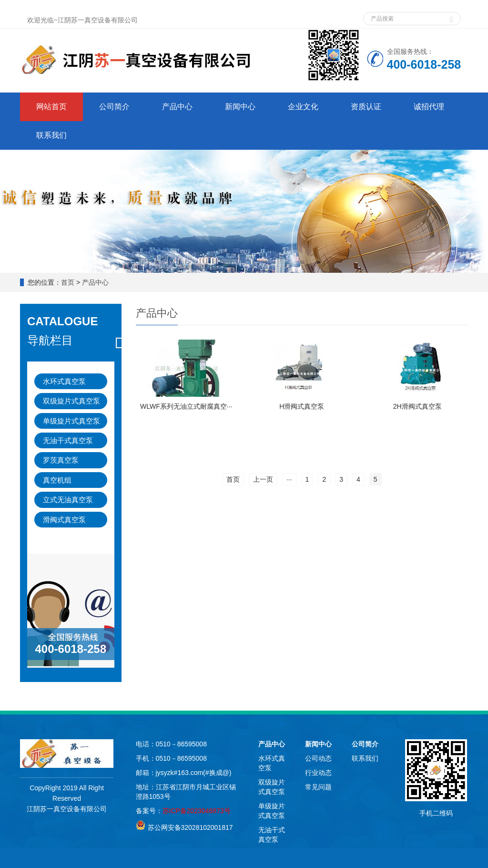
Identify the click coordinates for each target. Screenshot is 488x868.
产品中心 (177, 107)
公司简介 (114, 107)
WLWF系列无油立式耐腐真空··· (186, 406)
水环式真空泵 (64, 381)
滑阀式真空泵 (64, 520)
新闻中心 (240, 107)
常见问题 (318, 787)
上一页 (263, 479)
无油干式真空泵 (68, 440)
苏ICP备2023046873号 (197, 811)
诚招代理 (429, 107)
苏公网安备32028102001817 (190, 827)
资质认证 (366, 107)
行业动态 (318, 773)
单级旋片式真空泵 (71, 421)
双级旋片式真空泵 (71, 401)
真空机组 (57, 480)
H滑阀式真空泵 (302, 406)
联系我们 (51, 135)
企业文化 (303, 107)
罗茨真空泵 (61, 460)
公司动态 (318, 758)
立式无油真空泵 (68, 500)
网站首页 (51, 107)
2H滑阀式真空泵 (417, 406)
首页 (68, 282)
